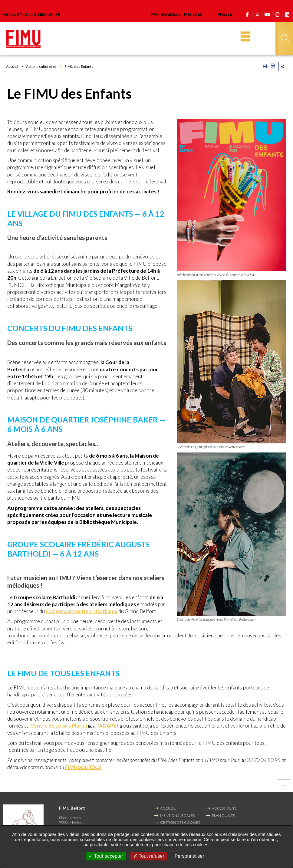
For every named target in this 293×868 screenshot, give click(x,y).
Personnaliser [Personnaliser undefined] (189, 856)
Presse (225, 14)
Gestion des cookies (180, 823)
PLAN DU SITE (223, 815)
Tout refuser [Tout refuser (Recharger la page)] (149, 856)
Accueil (12, 66)
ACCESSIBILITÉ (224, 808)
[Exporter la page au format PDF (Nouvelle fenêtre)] (273, 67)
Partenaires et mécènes (176, 14)
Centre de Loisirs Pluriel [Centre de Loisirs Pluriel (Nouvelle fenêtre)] (59, 726)
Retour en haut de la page (284, 786)
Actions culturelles (41, 66)
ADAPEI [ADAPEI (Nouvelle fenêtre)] (109, 726)
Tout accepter (106, 856)
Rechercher (285, 38)
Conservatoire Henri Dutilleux (82, 611)
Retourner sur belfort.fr (32, 14)
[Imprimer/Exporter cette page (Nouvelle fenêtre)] (265, 67)
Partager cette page (283, 67)
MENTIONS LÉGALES (177, 815)
